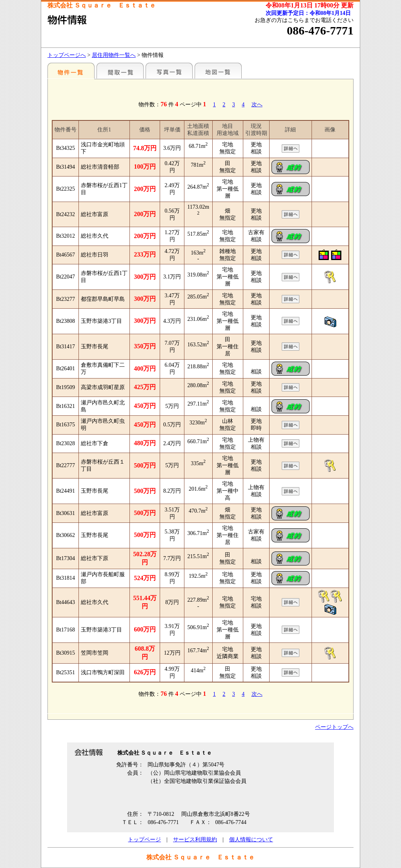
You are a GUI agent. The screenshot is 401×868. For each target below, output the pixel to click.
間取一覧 (120, 71)
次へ (257, 105)
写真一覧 (169, 71)
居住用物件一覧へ (114, 55)
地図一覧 (218, 71)
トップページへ (67, 55)
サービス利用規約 (195, 840)
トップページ (144, 840)
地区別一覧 (71, 71)
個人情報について (251, 840)
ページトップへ (334, 727)
